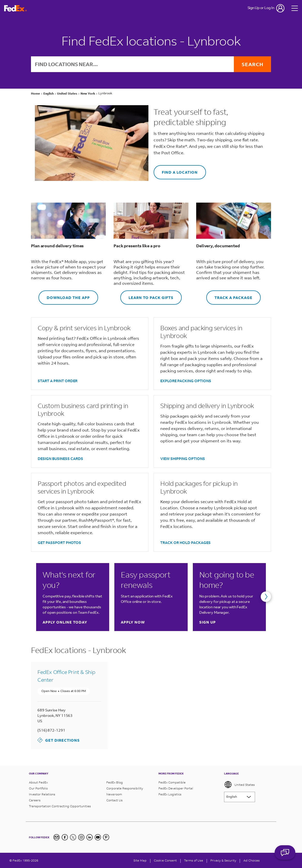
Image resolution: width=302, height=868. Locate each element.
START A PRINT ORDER (58, 381)
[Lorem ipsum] (240, 797)
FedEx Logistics (170, 794)
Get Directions (59, 740)
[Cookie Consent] (165, 860)
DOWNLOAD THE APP (64, 295)
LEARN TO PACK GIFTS (147, 295)
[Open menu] (295, 8)
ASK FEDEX (285, 854)
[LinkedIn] (90, 837)
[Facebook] (65, 837)
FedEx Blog (115, 782)
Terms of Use (194, 860)
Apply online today (65, 622)
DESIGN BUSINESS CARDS (60, 459)
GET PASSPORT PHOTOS (59, 543)
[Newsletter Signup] (57, 837)
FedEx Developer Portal (176, 788)
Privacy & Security (223, 860)
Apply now (133, 622)
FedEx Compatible (172, 782)
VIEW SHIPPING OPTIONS (183, 459)
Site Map (140, 860)
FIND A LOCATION (176, 170)
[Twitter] (73, 837)
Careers (35, 800)
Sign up (208, 622)
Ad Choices (252, 860)
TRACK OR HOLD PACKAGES (185, 543)
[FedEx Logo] (15, 8)
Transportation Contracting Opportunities (60, 806)
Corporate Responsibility (125, 788)
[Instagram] (81, 837)
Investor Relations (42, 794)
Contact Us (114, 800)
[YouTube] (98, 837)
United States (239, 785)
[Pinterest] (106, 837)
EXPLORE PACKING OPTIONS (186, 381)
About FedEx (38, 782)
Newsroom (114, 794)
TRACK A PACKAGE (229, 295)
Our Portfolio (38, 788)
